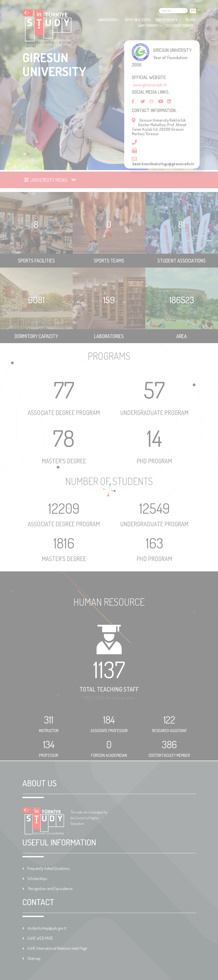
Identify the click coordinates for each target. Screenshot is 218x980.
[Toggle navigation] (50, 180)
